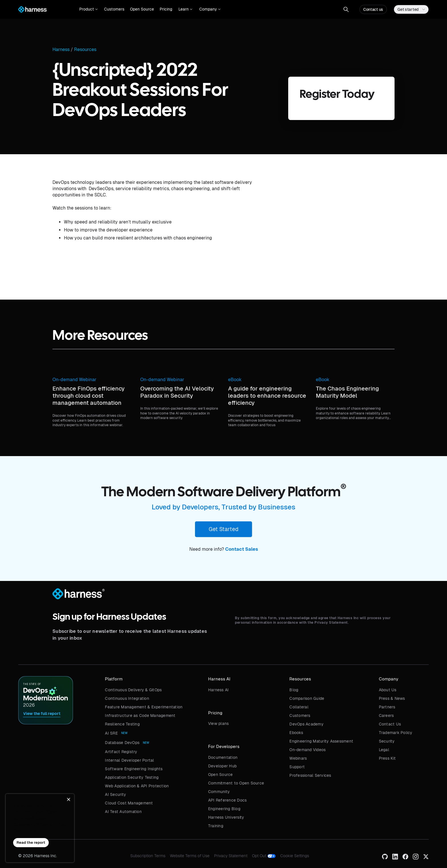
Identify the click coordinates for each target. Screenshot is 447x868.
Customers (114, 9)
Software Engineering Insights (134, 769)
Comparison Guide (307, 698)
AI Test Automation (123, 812)
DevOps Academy (306, 724)
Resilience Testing (122, 724)
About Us (388, 690)
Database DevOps (122, 743)
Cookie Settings (295, 856)
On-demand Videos (307, 750)
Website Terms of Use (190, 856)
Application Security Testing (132, 777)
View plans (219, 723)
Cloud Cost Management (129, 803)
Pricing (166, 9)
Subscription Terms (148, 856)
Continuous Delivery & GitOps (133, 690)
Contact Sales (242, 549)
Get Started (223, 529)
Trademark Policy (396, 733)
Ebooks (296, 733)
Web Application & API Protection (137, 786)
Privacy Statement (231, 856)
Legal (384, 750)
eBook (235, 380)
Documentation (223, 757)
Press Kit (387, 758)
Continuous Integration (127, 698)
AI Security (115, 794)
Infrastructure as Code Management (140, 715)
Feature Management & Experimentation (144, 707)
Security (387, 741)
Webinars (298, 758)
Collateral (299, 707)
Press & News (392, 698)
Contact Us (390, 724)
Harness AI (219, 690)
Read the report (31, 842)
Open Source (142, 9)
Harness (61, 50)
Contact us (373, 9)
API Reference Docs (227, 800)
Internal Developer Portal (129, 760)
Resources (85, 50)
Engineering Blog (224, 809)
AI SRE (111, 733)
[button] (89, 9)
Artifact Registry (121, 752)
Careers (386, 715)
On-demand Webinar (74, 380)
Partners (387, 707)
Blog (294, 690)
